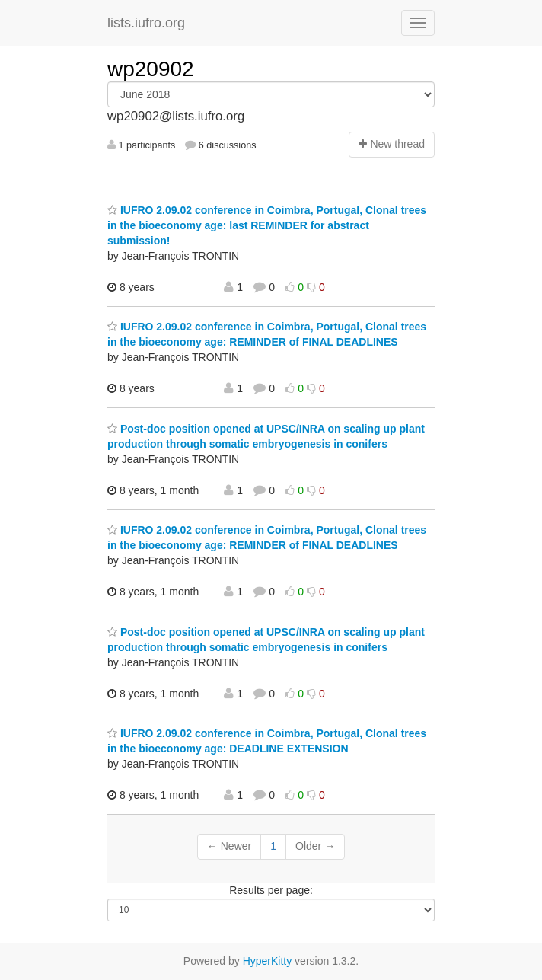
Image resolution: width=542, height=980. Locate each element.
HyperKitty (268, 961)
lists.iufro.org (146, 23)
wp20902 (151, 69)
